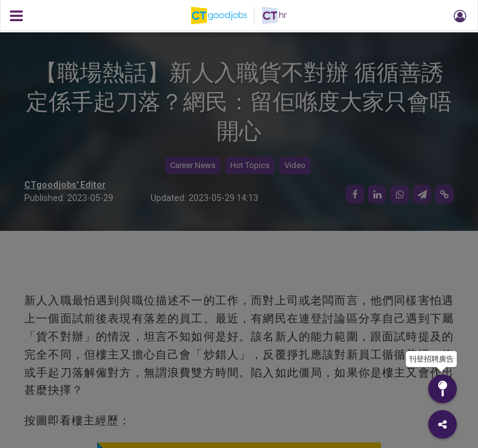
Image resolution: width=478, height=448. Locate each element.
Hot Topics (250, 165)
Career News (193, 165)
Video (295, 165)
